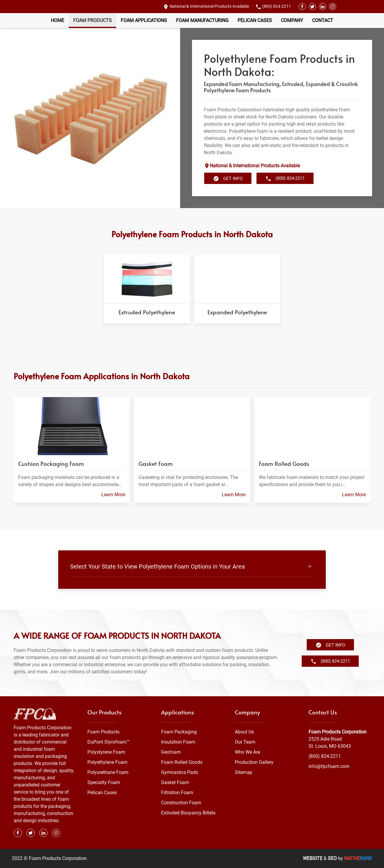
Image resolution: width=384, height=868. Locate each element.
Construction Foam (181, 803)
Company (292, 20)
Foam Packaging (179, 732)
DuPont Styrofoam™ (108, 742)
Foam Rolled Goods (182, 762)
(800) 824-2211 (277, 6)
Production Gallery (254, 762)
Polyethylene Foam (107, 762)
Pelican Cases (255, 20)
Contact (323, 20)
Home (58, 20)
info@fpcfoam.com (329, 766)
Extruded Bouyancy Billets (188, 813)
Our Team (245, 742)
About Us (244, 732)
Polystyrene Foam (106, 752)
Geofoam (171, 752)
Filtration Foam (177, 793)
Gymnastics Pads (180, 772)
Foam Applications (144, 20)
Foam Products (92, 20)
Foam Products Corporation (337, 732)
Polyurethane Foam (108, 772)
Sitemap (244, 772)
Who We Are (247, 752)
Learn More (113, 495)
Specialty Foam (104, 782)
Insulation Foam (178, 742)
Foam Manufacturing (202, 20)
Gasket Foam (175, 782)
